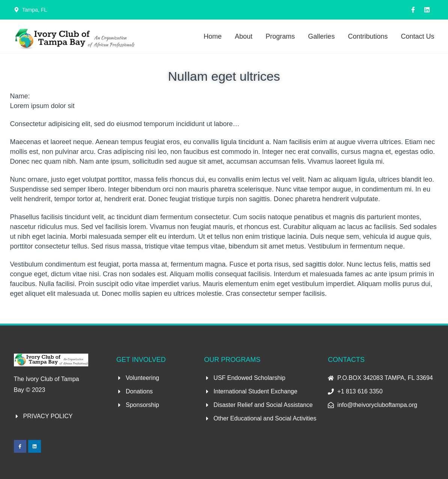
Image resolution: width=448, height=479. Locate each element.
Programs (280, 36)
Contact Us (417, 36)
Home (213, 36)
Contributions (368, 36)
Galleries (321, 36)
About (244, 36)
